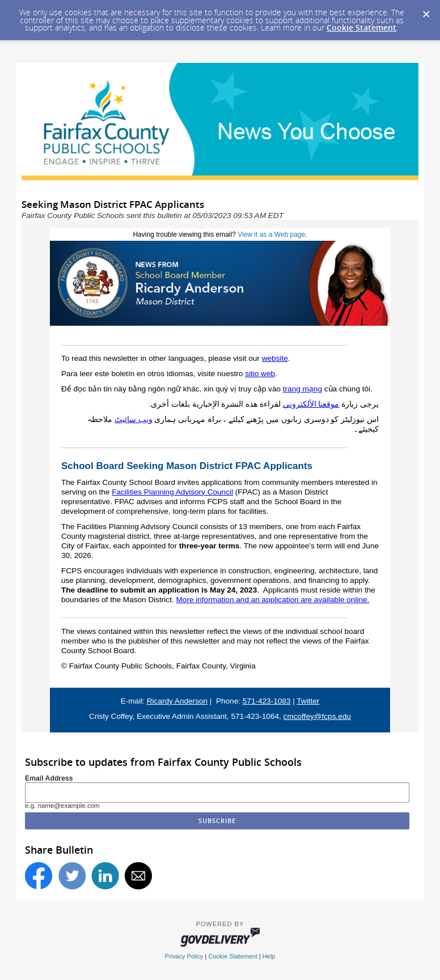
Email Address (49, 778)
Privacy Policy (184, 956)
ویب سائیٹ (134, 419)
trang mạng (302, 389)
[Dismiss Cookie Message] (426, 11)
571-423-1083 (267, 701)
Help (269, 956)
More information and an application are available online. (273, 600)
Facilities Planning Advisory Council (172, 492)
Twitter (308, 701)
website (275, 358)
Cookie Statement (361, 27)
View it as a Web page (271, 235)
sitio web (260, 374)
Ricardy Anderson (177, 701)
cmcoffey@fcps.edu (317, 716)
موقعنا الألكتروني (311, 404)
